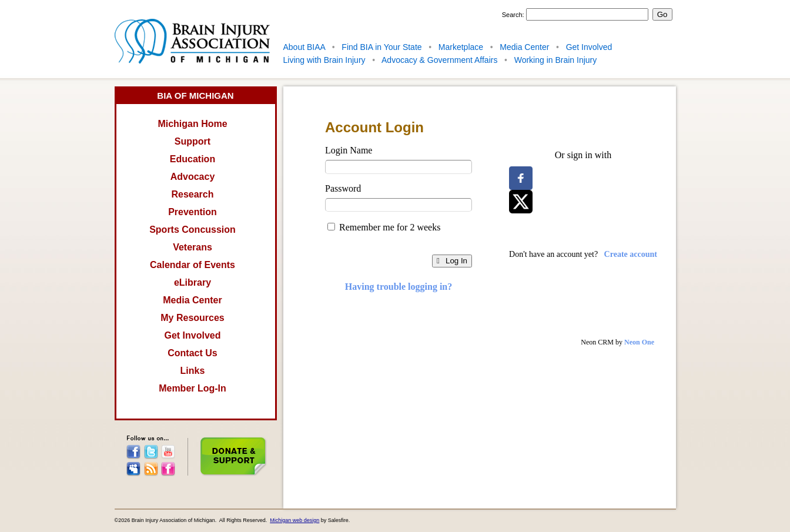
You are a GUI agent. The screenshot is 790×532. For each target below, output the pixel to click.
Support (193, 141)
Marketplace (461, 47)
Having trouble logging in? (399, 287)
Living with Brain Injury (324, 60)
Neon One (639, 342)
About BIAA (304, 47)
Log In (452, 261)
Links (193, 371)
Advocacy (193, 177)
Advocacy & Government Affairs (439, 60)
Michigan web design (294, 520)
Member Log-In (193, 388)
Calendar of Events (193, 265)
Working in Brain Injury (556, 60)
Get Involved (589, 47)
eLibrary (193, 282)
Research (192, 194)
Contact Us (192, 353)
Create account (631, 254)
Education (193, 159)
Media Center (524, 47)
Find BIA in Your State (381, 47)
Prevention (193, 212)
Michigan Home (192, 124)
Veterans (193, 247)
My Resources (193, 318)
